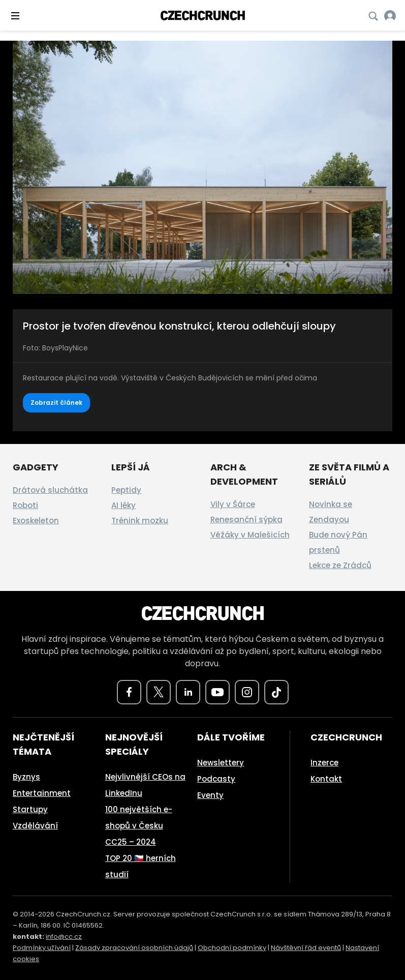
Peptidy (126, 490)
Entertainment (42, 793)
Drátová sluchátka (50, 490)
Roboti (25, 505)
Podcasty (216, 779)
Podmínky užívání (42, 948)
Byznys (26, 777)
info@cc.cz (64, 937)
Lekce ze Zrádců (340, 565)
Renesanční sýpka (246, 519)
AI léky (123, 505)
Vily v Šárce (233, 504)
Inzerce (324, 763)
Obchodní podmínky (232, 948)
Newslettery (221, 763)
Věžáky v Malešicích (250, 535)
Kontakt (326, 779)
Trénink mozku (140, 521)
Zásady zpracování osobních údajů (134, 948)
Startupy (30, 809)
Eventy (210, 795)
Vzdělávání (35, 826)
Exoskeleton (36, 521)
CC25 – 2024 (131, 842)
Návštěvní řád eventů (306, 948)
